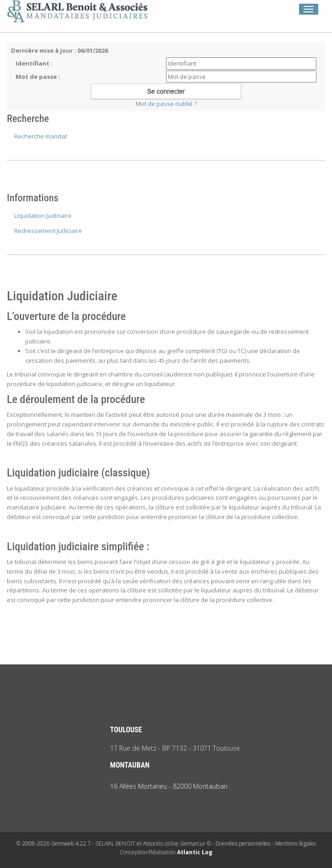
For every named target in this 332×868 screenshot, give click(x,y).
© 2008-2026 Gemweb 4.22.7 (54, 843)
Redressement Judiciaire (48, 231)
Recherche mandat (41, 136)
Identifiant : (34, 63)
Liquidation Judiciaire (43, 216)
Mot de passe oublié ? (166, 104)
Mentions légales (296, 843)
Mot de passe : (38, 77)
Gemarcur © (196, 843)
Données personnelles (243, 843)
